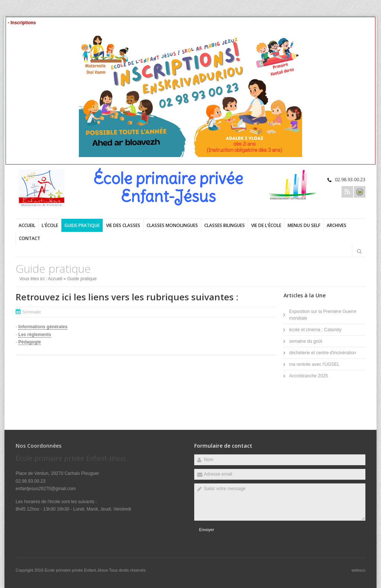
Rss (347, 192)
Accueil (27, 225)
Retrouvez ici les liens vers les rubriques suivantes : (127, 297)
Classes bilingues (225, 225)
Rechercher (359, 251)
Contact (30, 238)
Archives (337, 225)
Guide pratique (82, 225)
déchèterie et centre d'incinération (323, 353)
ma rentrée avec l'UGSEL (314, 364)
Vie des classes (123, 225)
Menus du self (304, 225)
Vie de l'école (266, 225)
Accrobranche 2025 (308, 376)
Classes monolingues (172, 225)
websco (358, 570)
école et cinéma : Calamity (315, 330)
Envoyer (206, 530)
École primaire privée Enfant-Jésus (77, 570)
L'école (50, 225)
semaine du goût (306, 341)
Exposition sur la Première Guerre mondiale (323, 315)
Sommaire (32, 312)
